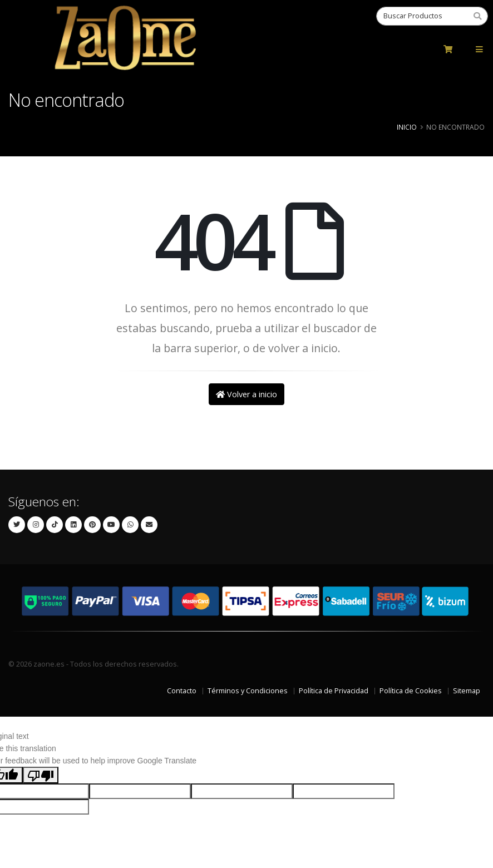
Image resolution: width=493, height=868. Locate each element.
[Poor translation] (41, 775)
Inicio (407, 127)
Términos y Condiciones (248, 691)
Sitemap (467, 691)
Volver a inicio (247, 394)
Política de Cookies (411, 691)
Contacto (182, 691)
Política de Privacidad (334, 691)
